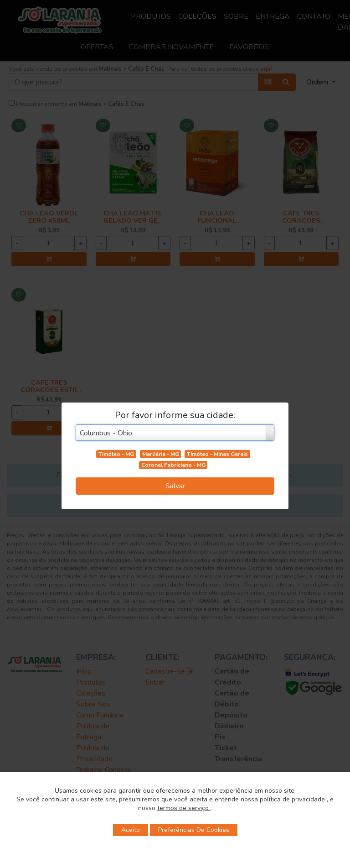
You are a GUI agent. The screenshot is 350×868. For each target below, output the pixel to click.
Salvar (175, 486)
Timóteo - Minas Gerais (217, 454)
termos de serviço (184, 808)
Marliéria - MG (161, 454)
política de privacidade (293, 799)
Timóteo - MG (116, 454)
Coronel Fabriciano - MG (173, 465)
